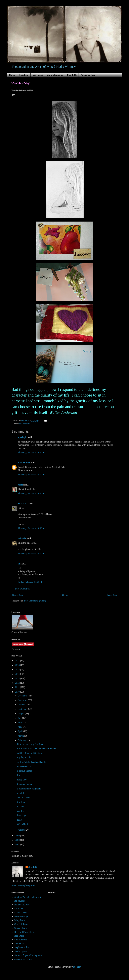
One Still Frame (22, 924)
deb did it (33, 867)
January (22, 830)
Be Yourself (20, 901)
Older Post (112, 595)
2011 (18, 687)
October (22, 705)
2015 (18, 670)
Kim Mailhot (24, 463)
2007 (18, 844)
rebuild (20, 793)
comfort (21, 811)
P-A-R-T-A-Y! (24, 766)
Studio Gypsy (21, 951)
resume (20, 807)
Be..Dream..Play (22, 905)
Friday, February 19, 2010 (30, 582)
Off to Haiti (23, 824)
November (23, 700)
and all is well (24, 798)
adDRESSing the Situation (29, 753)
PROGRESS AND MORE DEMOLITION (37, 749)
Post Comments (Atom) (35, 601)
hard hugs (22, 815)
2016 (18, 665)
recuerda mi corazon (24, 959)
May (20, 727)
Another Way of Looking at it (28, 897)
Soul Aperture (21, 940)
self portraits (24, 424)
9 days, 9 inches (25, 771)
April (20, 731)
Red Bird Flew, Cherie (25, 932)
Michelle (22, 538)
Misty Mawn (20, 920)
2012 (18, 683)
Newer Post (17, 595)
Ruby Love (22, 780)
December (23, 696)
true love (21, 802)
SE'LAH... (23, 504)
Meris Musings (21, 916)
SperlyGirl (19, 944)
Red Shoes (19, 936)
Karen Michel (21, 913)
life (19, 775)
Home (12, 75)
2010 (18, 692)
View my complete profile (23, 885)
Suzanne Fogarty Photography (28, 955)
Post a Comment (23, 589)
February (22, 740)
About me (24, 75)
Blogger (77, 967)
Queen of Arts (21, 928)
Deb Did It (72, 75)
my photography (55, 75)
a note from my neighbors (29, 789)
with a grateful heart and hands (31, 762)
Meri (20, 485)
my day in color (24, 757)
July (20, 718)
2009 (18, 836)
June (20, 722)
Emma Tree (20, 909)
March (21, 736)
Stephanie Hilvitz (22, 947)
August (21, 714)
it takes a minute (25, 784)
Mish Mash (38, 75)
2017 (18, 661)
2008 (18, 840)
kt (19, 564)
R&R (20, 820)
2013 (18, 678)
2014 (18, 674)
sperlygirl (23, 437)
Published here (88, 75)
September (23, 709)
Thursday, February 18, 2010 (31, 452)
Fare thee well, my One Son (30, 744)
